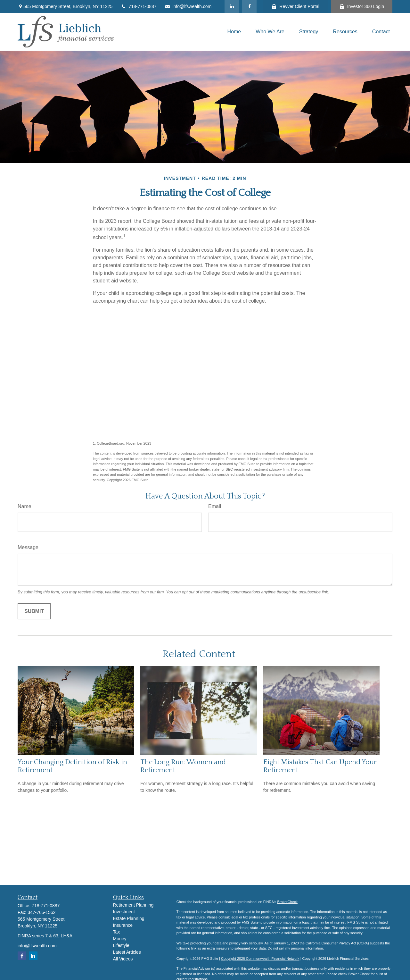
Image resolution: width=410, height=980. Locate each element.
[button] (234, 32)
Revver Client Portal (295, 7)
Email (215, 506)
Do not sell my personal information (295, 948)
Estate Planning (129, 918)
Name (25, 506)
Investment (124, 912)
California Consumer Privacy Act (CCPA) (337, 943)
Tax (117, 932)
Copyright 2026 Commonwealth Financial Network (260, 959)
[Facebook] (249, 6)
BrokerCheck (287, 902)
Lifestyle (121, 945)
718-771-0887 (138, 6)
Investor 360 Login (362, 7)
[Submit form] (34, 611)
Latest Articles (127, 952)
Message (28, 547)
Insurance (123, 925)
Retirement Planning (133, 905)
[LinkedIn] (232, 6)
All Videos (123, 959)
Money (120, 939)
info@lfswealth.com (188, 6)
